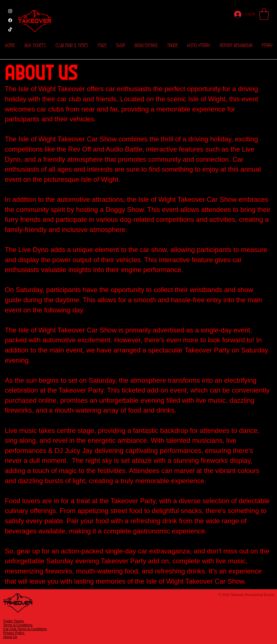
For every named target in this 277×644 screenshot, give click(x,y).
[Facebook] (10, 20)
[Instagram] (10, 11)
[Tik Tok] (10, 30)
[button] (264, 14)
